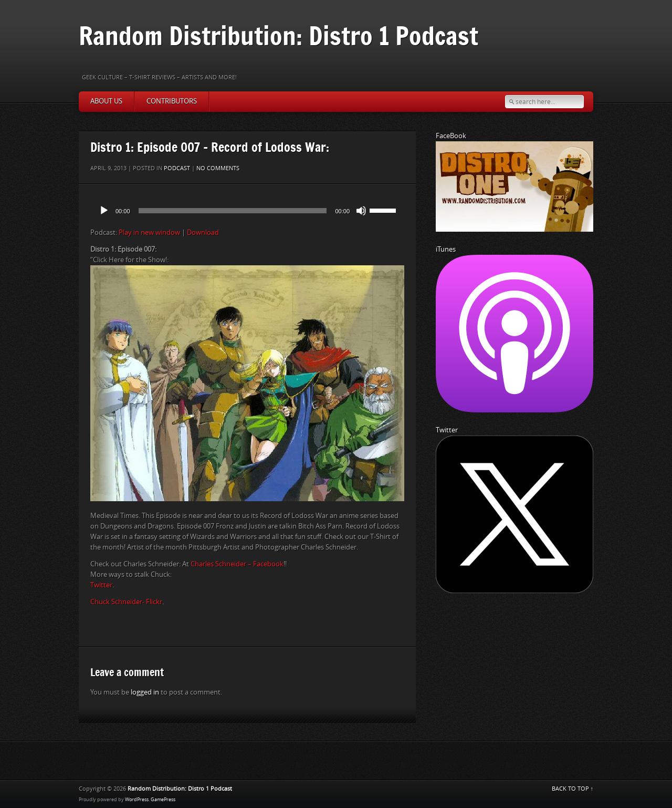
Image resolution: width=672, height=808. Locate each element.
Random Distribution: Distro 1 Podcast (279, 35)
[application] (247, 211)
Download (203, 232)
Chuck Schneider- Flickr (126, 602)
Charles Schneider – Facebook (237, 564)
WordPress (137, 800)
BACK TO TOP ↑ (573, 789)
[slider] (233, 211)
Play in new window (149, 232)
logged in (145, 692)
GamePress (163, 800)
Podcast (177, 168)
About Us (106, 101)
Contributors (172, 101)
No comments (218, 168)
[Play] (104, 211)
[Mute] (361, 211)
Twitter (101, 585)
